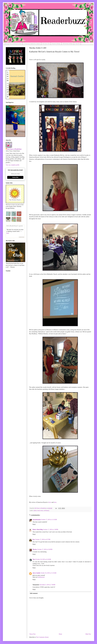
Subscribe (15, 177)
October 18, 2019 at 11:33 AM (48, 573)
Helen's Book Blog (38, 530)
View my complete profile (13, 165)
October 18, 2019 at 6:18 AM (43, 559)
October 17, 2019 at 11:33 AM (49, 520)
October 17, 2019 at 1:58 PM (51, 530)
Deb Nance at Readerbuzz (14, 149)
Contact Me (77, 44)
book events (40, 511)
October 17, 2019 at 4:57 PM (43, 539)
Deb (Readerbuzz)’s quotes (15, 226)
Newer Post (33, 634)
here (50, 502)
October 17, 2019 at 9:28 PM (45, 549)
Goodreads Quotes (21, 237)
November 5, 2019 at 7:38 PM (47, 585)
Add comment (34, 593)
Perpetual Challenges (56, 44)
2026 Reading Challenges (68, 44)
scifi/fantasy (46, 511)
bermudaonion (37, 520)
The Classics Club (46, 44)
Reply (34, 524)
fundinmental (41, 577)
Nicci (34, 559)
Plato (8, 233)
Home (6, 44)
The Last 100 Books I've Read (15, 44)
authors (35, 511)
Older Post (88, 634)
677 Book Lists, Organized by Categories (32, 44)
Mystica (35, 549)
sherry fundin (36, 573)
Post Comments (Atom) (42, 637)
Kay (34, 539)
